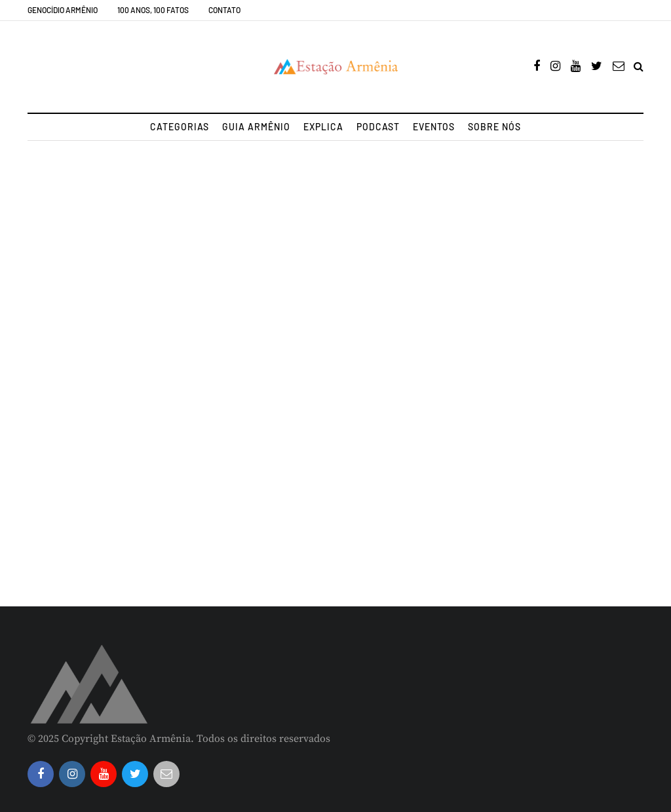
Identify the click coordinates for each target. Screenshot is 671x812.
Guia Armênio (256, 127)
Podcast (378, 127)
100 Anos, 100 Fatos (153, 10)
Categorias (180, 127)
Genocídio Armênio (63, 10)
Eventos (434, 127)
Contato (224, 10)
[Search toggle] (639, 67)
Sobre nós (494, 127)
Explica (323, 127)
